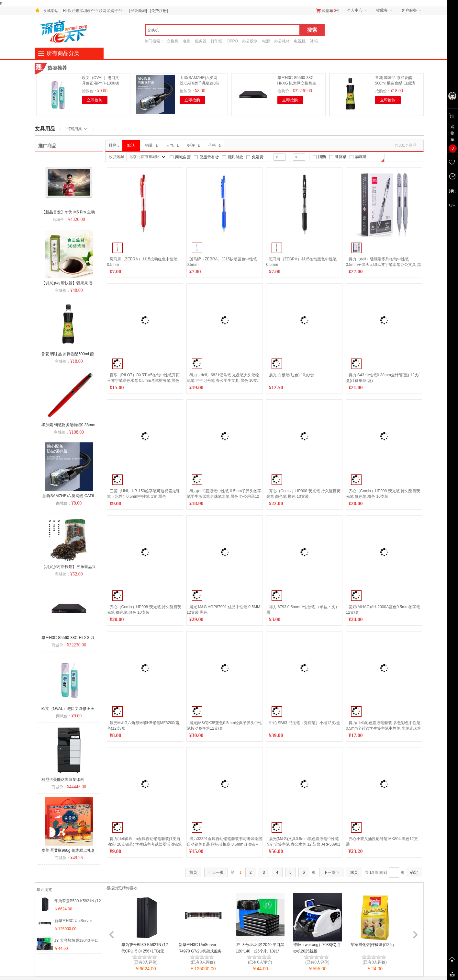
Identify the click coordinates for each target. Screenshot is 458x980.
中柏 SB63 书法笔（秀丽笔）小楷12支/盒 (305, 723)
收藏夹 (382, 10)
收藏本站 (50, 11)
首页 (193, 872)
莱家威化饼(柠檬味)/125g (372, 945)
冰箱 (314, 41)
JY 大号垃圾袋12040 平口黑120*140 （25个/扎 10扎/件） (260, 951)
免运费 (258, 157)
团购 (322, 157)
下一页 (331, 872)
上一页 (216, 872)
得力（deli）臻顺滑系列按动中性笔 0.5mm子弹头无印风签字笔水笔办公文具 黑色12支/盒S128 (384, 265)
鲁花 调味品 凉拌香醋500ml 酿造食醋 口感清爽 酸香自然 (395, 83)
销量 (152, 145)
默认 (131, 145)
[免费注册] (159, 11)
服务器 (201, 41)
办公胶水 (250, 41)
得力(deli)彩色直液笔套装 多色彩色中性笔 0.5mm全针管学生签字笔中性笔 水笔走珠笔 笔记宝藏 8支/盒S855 (384, 728)
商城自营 (183, 157)
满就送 (361, 157)
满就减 (341, 157)
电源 (266, 41)
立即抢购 (95, 100)
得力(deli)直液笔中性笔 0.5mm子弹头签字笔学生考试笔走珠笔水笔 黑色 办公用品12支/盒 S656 (224, 496)
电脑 (186, 41)
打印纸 (217, 41)
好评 (194, 145)
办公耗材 (282, 41)
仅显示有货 (209, 157)
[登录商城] (138, 11)
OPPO (232, 41)
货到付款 (235, 157)
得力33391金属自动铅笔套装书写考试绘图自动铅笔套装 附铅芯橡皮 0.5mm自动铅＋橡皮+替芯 (224, 844)
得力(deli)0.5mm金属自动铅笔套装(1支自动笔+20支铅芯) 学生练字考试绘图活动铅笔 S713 (145, 844)
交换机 (173, 41)
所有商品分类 (63, 53)
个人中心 (355, 10)
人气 (173, 145)
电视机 (300, 41)
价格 (215, 145)
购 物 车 (453, 138)
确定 (414, 872)
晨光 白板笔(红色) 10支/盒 (291, 375)
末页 (354, 872)
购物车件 (331, 11)
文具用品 (45, 129)
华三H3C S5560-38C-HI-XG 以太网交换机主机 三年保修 (297, 83)
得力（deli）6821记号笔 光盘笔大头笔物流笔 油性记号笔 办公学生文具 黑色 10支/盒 (223, 381)
